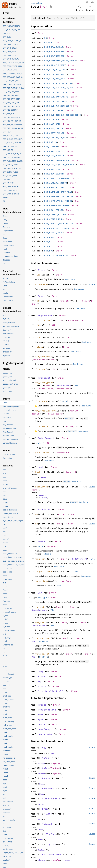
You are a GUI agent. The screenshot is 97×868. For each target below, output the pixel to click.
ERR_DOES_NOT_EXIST (56, 187)
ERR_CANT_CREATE (54, 128)
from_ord (40, 369)
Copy (41, 672)
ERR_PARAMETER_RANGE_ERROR (60, 61)
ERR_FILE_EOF (52, 119)
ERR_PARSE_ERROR (54, 233)
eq (37, 514)
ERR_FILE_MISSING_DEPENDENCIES (63, 115)
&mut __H (71, 472)
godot (13, 4)
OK (45, 38)
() (92, 301)
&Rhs (59, 524)
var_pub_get (42, 638)
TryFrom (51, 834)
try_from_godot (44, 383)
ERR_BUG (49, 251)
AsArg (46, 758)
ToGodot (43, 541)
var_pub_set (42, 654)
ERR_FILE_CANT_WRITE (56, 97)
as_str (39, 337)
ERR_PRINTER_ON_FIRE (56, 255)
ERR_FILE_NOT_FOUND (56, 70)
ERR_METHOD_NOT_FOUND (57, 205)
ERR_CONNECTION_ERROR (57, 160)
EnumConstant (40, 360)
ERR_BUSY (49, 237)
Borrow (46, 778)
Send (41, 715)
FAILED (48, 42)
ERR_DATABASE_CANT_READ (58, 192)
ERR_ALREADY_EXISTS (56, 183)
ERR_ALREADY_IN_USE (56, 137)
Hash (41, 467)
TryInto (51, 844)
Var (40, 593)
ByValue (51, 546)
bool (73, 514)
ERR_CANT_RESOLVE (54, 156)
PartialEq (44, 509)
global (40, 3)
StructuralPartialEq (51, 691)
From (45, 809)
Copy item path (51, 7)
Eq (39, 681)
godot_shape (42, 452)
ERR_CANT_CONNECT (54, 151)
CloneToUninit (51, 799)
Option (72, 320)
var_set (40, 623)
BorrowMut (48, 788)
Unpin (41, 724)
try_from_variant (45, 411)
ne (37, 524)
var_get (40, 607)
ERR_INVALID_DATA (54, 174)
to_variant (42, 581)
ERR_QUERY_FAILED (54, 133)
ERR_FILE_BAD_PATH (55, 79)
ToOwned (47, 824)
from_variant (43, 426)
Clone (41, 270)
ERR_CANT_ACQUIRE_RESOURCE (60, 165)
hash (38, 472)
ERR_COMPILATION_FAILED (58, 201)
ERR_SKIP (49, 242)
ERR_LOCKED (51, 142)
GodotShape (63, 452)
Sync (41, 719)
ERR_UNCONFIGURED (54, 51)
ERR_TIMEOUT (51, 147)
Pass (40, 546)
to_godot (40, 559)
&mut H (35, 490)
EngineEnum (45, 316)
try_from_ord (43, 320)
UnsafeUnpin (46, 729)
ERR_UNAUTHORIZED (54, 56)
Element (43, 676)
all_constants (44, 357)
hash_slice (42, 487)
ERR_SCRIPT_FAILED (55, 214)
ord (37, 325)
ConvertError (63, 389)
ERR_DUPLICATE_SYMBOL (57, 228)
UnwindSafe (45, 734)
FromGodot (44, 378)
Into (49, 814)
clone (39, 275)
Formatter (65, 301)
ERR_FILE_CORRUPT (54, 110)
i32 (60, 320)
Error (41, 33)
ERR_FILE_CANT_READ (56, 101)
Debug (41, 296)
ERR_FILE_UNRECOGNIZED (57, 106)
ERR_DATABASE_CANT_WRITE (59, 196)
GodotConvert (63, 386)
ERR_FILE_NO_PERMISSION (58, 83)
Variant (74, 411)
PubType (42, 597)
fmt (37, 301)
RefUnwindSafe (47, 710)
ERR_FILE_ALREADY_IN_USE (59, 88)
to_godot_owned (44, 571)
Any (44, 748)
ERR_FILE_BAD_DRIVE (56, 74)
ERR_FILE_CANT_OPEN (56, 92)
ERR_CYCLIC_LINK (54, 219)
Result (86, 301)
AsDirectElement (52, 854)
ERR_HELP (49, 246)
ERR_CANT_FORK (52, 169)
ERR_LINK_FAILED (54, 210)
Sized (44, 498)
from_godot (42, 401)
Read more (70, 279)
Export (42, 686)
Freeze (42, 705)
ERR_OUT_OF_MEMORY (55, 65)
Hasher (44, 477)
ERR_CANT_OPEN (52, 124)
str (70, 337)
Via (76, 386)
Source (92, 284)
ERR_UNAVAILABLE (54, 47)
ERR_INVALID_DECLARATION (59, 224)
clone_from (42, 284)
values (39, 347)
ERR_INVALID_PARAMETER (57, 178)
